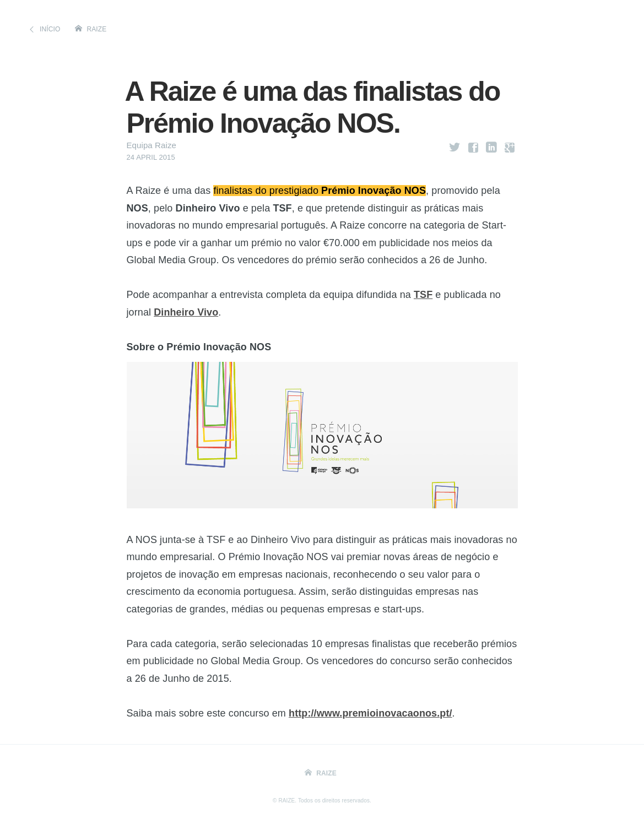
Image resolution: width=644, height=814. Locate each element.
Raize (97, 29)
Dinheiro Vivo (186, 312)
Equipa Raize (151, 145)
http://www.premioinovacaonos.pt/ (370, 713)
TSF (423, 295)
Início (50, 29)
